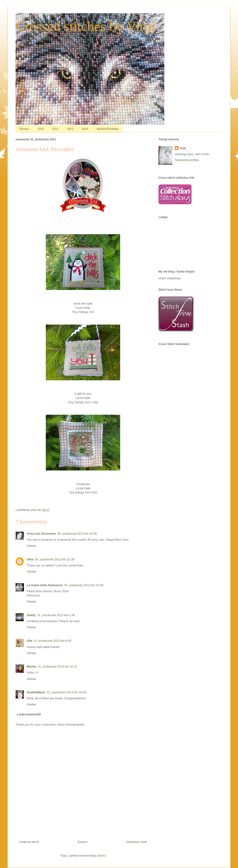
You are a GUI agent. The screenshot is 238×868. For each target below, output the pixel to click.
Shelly (31, 615)
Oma (30, 559)
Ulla (30, 641)
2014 (85, 129)
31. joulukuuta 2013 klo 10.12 (57, 666)
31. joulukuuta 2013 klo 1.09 (56, 615)
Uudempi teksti (29, 842)
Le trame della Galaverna (45, 585)
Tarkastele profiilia (187, 160)
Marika (31, 666)
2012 (41, 129)
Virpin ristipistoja (169, 278)
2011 (55, 129)
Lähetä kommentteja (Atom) (87, 856)
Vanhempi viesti (136, 842)
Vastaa (31, 546)
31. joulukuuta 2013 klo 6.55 (53, 641)
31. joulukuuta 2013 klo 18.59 (66, 692)
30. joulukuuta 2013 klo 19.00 (77, 534)
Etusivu (24, 129)
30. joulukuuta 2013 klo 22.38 (55, 559)
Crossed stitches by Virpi (85, 26)
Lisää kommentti (29, 714)
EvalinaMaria (36, 692)
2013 (70, 129)
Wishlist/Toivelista (108, 129)
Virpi (183, 148)
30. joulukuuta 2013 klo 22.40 (84, 585)
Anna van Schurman (41, 534)
